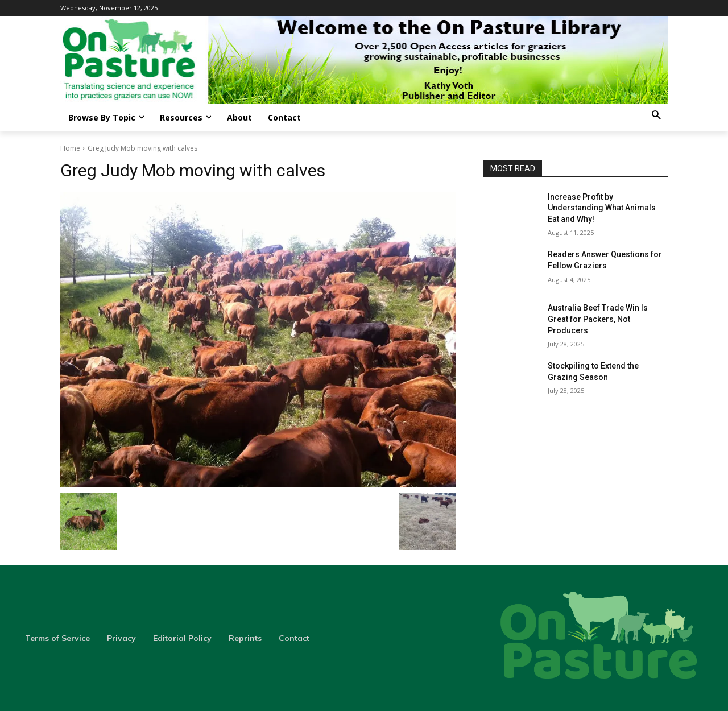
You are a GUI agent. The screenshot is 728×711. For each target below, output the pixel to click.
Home (70, 148)
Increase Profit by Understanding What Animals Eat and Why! (602, 208)
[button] (656, 116)
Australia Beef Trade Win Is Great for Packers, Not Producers (598, 319)
